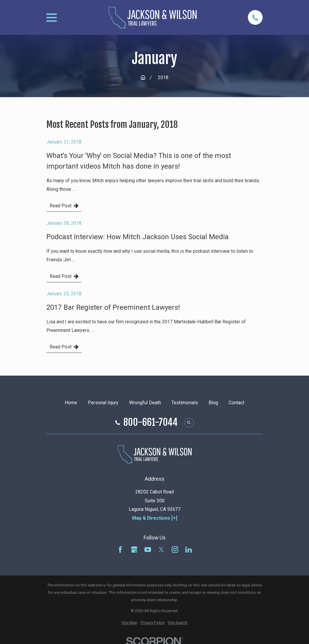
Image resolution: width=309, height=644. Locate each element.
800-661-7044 (151, 423)
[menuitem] (129, 623)
